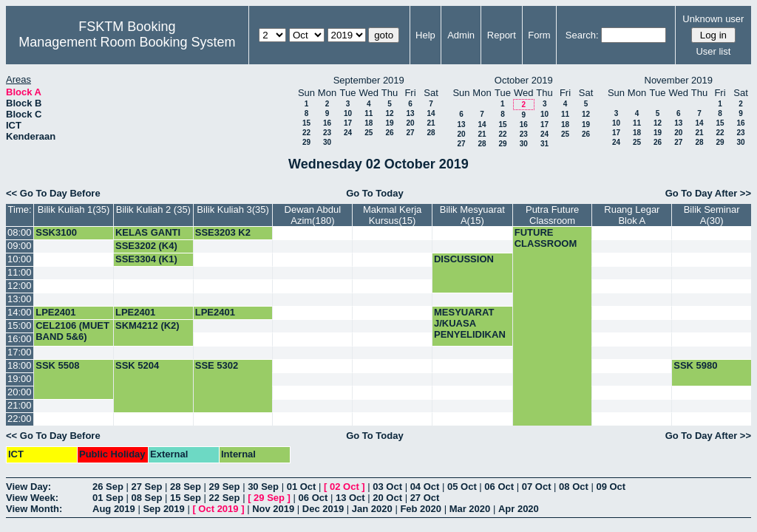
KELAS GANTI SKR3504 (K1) (148, 238)
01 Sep (108, 498)
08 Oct (574, 487)
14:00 (20, 312)
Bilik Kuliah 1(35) (74, 209)
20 (410, 123)
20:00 (20, 392)
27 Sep (147, 487)
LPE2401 (55, 312)
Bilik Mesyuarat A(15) (472, 215)
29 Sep (225, 487)
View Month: (34, 509)
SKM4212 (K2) (147, 325)
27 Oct (425, 498)
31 (544, 144)
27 (410, 133)
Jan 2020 (372, 509)
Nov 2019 (273, 509)
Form (539, 35)
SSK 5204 (137, 365)
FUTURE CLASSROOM (546, 238)
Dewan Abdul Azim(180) (313, 215)
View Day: (28, 487)
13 (410, 113)
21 (431, 123)
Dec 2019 (323, 509)
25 (369, 133)
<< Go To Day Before (53, 193)
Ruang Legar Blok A (632, 215)
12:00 (20, 286)
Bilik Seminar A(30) (712, 215)
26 (389, 133)
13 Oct (350, 498)
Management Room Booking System (127, 42)
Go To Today (375, 193)
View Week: (32, 498)
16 (327, 123)
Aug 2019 (114, 509)
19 (389, 123)
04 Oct (425, 487)
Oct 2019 (218, 509)
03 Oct (387, 487)
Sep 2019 (163, 509)
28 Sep (186, 487)
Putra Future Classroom (552, 215)
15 (306, 123)
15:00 (20, 325)
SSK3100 (56, 232)
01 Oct (302, 487)
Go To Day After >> (708, 193)
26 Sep (108, 487)
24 (348, 133)
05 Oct (462, 487)
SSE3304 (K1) (146, 259)
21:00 (20, 405)
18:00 (20, 365)
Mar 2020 (470, 509)
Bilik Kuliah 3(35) (233, 209)
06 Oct (499, 487)
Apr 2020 (519, 509)
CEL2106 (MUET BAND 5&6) (72, 331)
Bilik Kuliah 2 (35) (153, 209)
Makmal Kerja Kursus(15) (392, 215)
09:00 (20, 246)
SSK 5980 (695, 365)
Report (502, 35)
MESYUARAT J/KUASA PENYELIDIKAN (470, 323)
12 (389, 113)
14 (431, 113)
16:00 (20, 339)
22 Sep (225, 498)
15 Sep (186, 498)
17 (348, 123)
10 (348, 113)
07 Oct (537, 487)
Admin (461, 35)
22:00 (20, 419)
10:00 (20, 259)
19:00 (20, 379)
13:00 (20, 299)
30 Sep (263, 487)
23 (327, 133)
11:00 (20, 272)
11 (369, 113)
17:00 (20, 352)
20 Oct (387, 498)
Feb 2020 (421, 509)
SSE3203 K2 (223, 232)
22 (306, 133)
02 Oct (344, 487)
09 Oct (611, 487)
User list (713, 51)
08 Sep (147, 498)
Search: (582, 35)
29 (306, 142)
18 (369, 123)
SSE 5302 (217, 365)
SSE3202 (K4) (146, 246)
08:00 (20, 232)
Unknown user (713, 19)
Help (425, 35)
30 (327, 142)
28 (431, 133)
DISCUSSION (464, 259)
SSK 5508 (57, 365)
